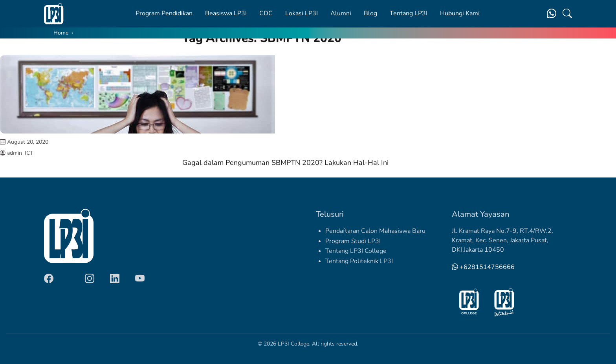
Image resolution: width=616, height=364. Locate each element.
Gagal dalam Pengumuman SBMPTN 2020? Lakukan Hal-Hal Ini (285, 163)
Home (61, 33)
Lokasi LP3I (302, 13)
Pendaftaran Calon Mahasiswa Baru (375, 231)
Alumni (341, 13)
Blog (370, 13)
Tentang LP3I (409, 13)
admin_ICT (20, 153)
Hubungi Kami (460, 13)
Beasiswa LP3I (226, 13)
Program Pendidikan (164, 13)
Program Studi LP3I (353, 241)
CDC (266, 13)
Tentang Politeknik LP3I (359, 261)
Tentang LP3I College (356, 251)
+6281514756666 (483, 267)
